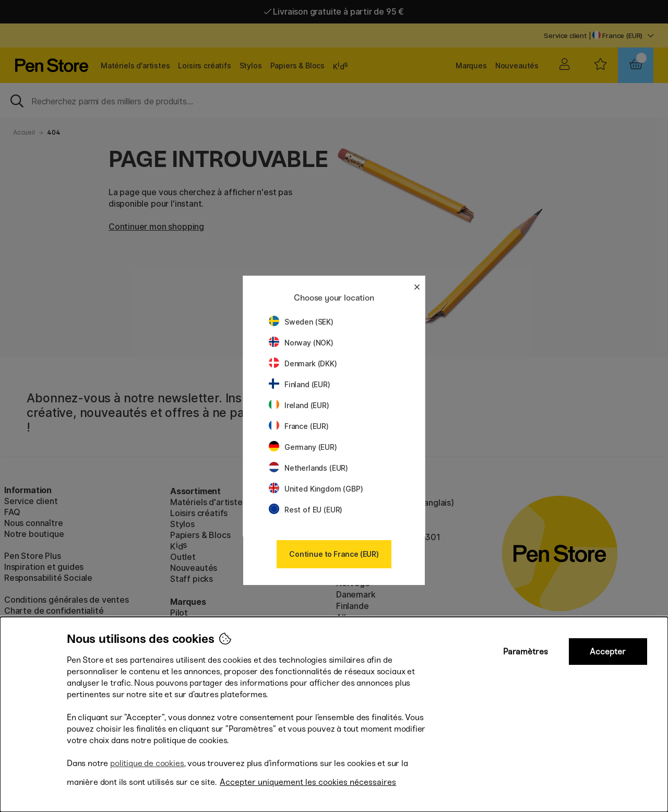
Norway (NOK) (301, 343)
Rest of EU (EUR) (306, 510)
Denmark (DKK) (303, 363)
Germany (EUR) (303, 447)
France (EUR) (299, 426)
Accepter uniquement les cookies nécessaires (308, 782)
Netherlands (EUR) (308, 468)
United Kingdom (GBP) (316, 489)
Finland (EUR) (300, 384)
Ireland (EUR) (299, 405)
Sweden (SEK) (301, 322)
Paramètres (526, 652)
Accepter (608, 652)
